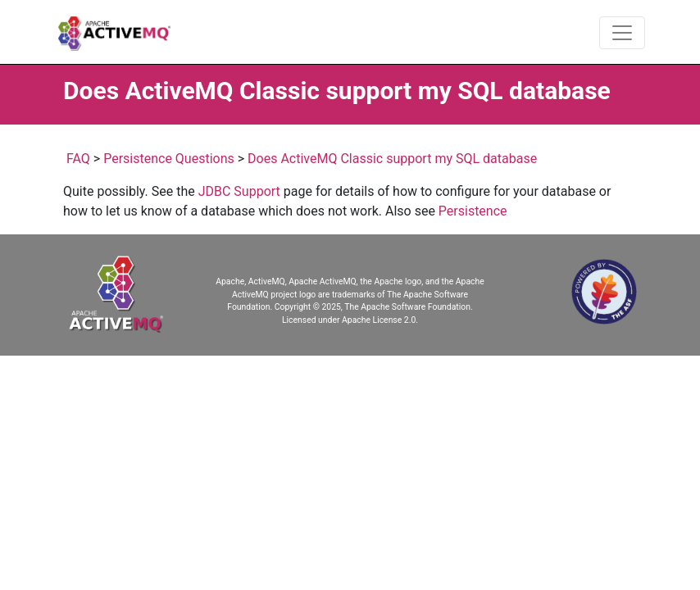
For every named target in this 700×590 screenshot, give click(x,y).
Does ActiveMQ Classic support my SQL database (392, 159)
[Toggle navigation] (622, 33)
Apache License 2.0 (379, 320)
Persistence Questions (169, 159)
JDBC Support (239, 191)
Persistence (473, 211)
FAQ (78, 159)
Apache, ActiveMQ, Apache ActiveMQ (286, 281)
